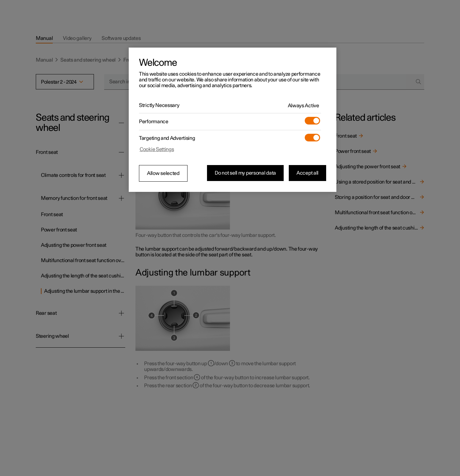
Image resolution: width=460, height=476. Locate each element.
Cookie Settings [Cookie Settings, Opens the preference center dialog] (157, 149)
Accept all (307, 173)
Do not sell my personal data (245, 173)
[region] (233, 120)
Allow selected (163, 173)
